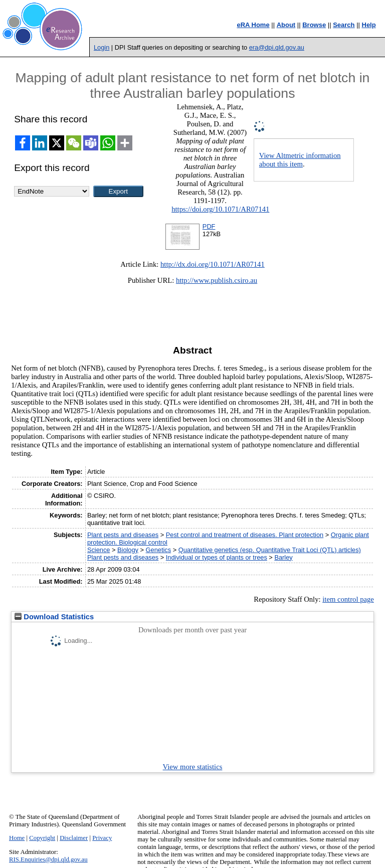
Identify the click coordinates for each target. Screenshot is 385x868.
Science (99, 550)
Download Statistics (54, 617)
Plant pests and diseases (123, 535)
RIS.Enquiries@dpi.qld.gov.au (48, 859)
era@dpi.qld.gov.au (277, 47)
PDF (209, 226)
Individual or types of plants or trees (217, 557)
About (286, 25)
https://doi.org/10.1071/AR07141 (220, 209)
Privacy (102, 838)
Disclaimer (74, 838)
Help (369, 25)
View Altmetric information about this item (300, 160)
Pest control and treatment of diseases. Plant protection (245, 535)
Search (344, 25)
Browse (314, 25)
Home (17, 838)
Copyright (42, 838)
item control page (348, 599)
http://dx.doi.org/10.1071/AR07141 (213, 264)
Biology (128, 550)
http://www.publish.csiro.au (217, 280)
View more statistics (193, 767)
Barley (283, 557)
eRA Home (253, 25)
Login (102, 47)
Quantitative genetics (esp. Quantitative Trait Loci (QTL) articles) (270, 550)
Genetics (159, 550)
